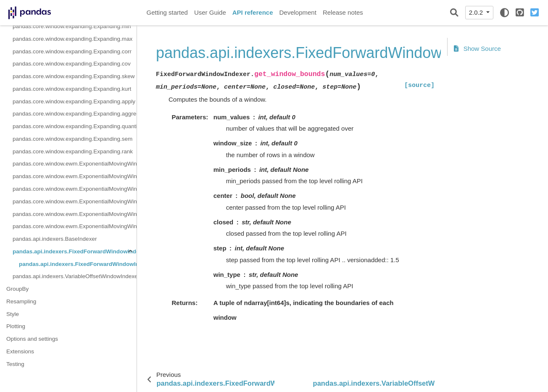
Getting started (167, 12)
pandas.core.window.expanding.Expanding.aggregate (75, 114)
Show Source (477, 49)
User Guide (210, 12)
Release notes (343, 12)
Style (13, 314)
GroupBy (17, 289)
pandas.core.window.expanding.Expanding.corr (72, 51)
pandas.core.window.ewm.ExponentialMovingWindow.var (75, 201)
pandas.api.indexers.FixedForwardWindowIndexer (75, 251)
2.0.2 (477, 12)
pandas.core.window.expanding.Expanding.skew (74, 76)
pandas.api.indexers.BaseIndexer (55, 239)
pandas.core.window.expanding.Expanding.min (72, 26)
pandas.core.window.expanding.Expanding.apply (74, 101)
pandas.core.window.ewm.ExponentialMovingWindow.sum (75, 176)
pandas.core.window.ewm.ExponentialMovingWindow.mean (75, 164)
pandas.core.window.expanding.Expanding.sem (72, 139)
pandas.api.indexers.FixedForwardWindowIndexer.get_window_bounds (78, 264)
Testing (15, 364)
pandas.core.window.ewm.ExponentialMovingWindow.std (75, 189)
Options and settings (32, 339)
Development (298, 12)
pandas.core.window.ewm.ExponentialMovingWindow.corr (75, 214)
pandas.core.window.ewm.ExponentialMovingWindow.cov (75, 226)
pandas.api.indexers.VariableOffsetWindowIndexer (75, 276)
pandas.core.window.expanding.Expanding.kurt (72, 89)
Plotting (16, 326)
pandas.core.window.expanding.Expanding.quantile (75, 126)
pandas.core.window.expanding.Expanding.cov (72, 64)
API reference (253, 12)
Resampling (21, 301)
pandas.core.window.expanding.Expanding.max (72, 39)
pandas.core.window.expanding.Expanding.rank (73, 151)
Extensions (20, 351)
